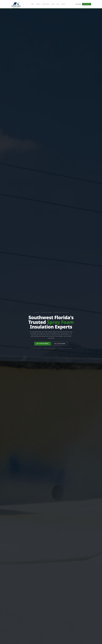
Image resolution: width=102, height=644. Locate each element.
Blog (58, 4)
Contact (63, 4)
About (53, 4)
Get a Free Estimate (43, 343)
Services (38, 4)
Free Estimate (87, 4)
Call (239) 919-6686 (60, 344)
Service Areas (46, 4)
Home (33, 4)
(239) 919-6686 (78, 4)
